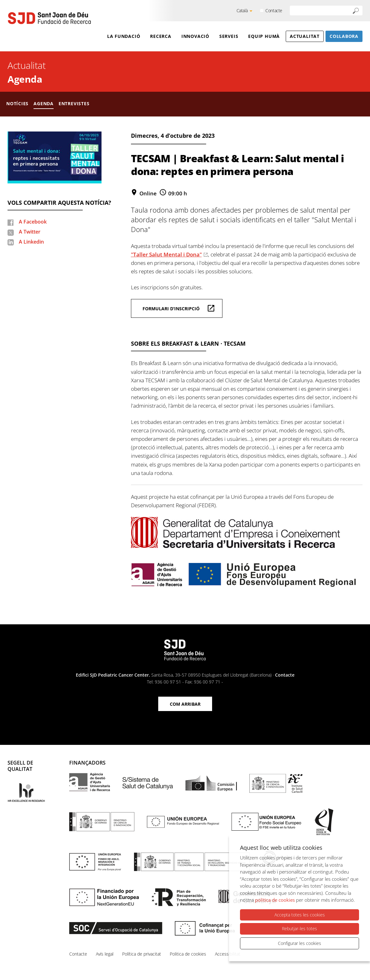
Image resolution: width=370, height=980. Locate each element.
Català (242, 10)
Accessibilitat (228, 954)
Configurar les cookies (300, 943)
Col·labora (344, 36)
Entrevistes (74, 103)
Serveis (229, 36)
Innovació (195, 36)
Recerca (161, 36)
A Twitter (30, 232)
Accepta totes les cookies (300, 915)
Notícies (17, 103)
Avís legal (105, 954)
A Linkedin (31, 242)
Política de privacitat (142, 954)
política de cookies (275, 900)
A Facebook (33, 222)
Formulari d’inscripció (171, 309)
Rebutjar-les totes (300, 929)
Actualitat (305, 36)
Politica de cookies (188, 954)
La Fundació (124, 36)
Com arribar (185, 704)
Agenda (25, 79)
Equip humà (264, 36)
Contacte (274, 10)
